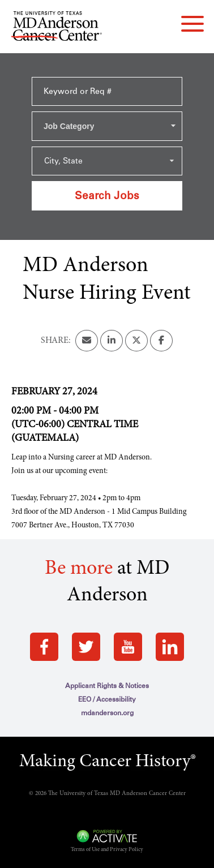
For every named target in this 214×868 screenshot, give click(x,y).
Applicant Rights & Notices (107, 686)
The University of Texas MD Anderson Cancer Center (117, 794)
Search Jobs (107, 195)
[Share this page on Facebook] (161, 341)
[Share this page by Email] (87, 341)
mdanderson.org (107, 713)
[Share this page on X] (136, 341)
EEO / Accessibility (107, 699)
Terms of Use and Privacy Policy (107, 850)
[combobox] (107, 126)
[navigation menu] (192, 24)
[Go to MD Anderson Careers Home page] (57, 28)
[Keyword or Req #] (107, 91)
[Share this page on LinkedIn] (112, 341)
